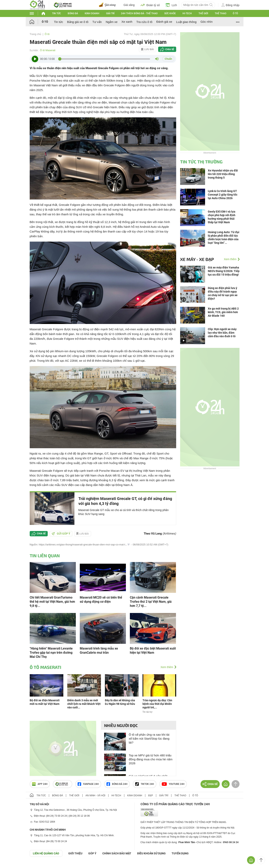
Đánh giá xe (164, 22)
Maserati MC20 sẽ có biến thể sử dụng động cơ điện (101, 600)
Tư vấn (97, 22)
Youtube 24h (173, 784)
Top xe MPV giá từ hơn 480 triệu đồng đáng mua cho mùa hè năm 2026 (151, 759)
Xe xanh (127, 22)
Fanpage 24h (88, 784)
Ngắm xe (112, 22)
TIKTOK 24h (145, 784)
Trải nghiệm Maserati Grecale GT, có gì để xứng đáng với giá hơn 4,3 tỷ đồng (125, 501)
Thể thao (221, 13)
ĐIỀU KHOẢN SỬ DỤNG (151, 853)
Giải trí (110, 13)
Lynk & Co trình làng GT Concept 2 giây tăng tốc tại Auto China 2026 (223, 195)
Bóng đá (73, 13)
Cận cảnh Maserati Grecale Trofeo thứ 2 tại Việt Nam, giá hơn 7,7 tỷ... (151, 602)
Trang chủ (36, 34)
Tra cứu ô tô (144, 22)
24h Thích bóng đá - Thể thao (139, 13)
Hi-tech (187, 13)
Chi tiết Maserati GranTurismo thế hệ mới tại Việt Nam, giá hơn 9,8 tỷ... (52, 602)
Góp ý (92, 853)
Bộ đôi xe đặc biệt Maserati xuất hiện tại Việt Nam (153, 651)
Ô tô (235, 13)
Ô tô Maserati (48, 50)
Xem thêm (167, 667)
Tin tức (57, 13)
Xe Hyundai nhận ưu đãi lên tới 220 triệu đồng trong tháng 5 (223, 174)
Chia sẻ (170, 49)
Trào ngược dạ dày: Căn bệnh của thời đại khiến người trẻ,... (157, 704)
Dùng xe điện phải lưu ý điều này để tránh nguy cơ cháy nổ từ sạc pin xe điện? (223, 293)
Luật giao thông (186, 22)
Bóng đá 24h (117, 784)
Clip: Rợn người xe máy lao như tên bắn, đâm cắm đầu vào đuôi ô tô (222, 333)
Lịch (171, 5)
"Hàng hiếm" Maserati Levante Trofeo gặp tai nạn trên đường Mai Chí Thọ (51, 653)
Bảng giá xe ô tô (78, 22)
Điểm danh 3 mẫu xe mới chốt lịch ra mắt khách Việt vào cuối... (84, 704)
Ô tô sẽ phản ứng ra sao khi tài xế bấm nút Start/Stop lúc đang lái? (149, 739)
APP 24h (40, 784)
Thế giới (203, 13)
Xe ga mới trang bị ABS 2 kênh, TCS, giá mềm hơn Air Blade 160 (223, 312)
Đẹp (151, 796)
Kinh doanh (92, 13)
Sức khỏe (170, 13)
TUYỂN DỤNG (180, 853)
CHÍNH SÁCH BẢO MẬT (117, 853)
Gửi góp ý (61, 534)
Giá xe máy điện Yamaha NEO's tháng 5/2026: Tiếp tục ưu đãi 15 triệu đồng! (224, 271)
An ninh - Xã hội (95, 796)
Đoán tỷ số (150, 5)
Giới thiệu (75, 853)
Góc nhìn (207, 22)
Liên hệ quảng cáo (46, 853)
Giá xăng (129, 5)
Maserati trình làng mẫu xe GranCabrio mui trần (99, 651)
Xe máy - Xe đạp (197, 259)
